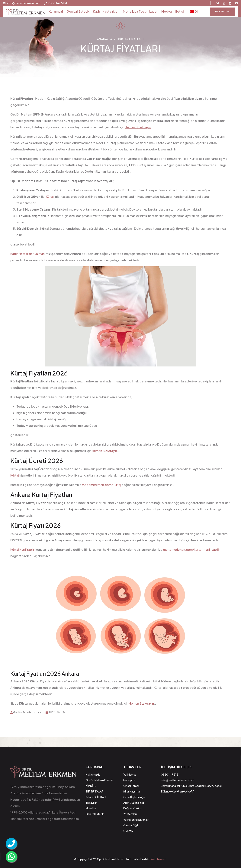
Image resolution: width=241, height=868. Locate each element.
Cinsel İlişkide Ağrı (134, 797)
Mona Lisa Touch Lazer (140, 11)
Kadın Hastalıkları (106, 11)
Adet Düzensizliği (134, 803)
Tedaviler (91, 803)
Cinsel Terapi (131, 786)
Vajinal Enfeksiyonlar (136, 820)
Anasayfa (105, 39)
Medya (167, 11)
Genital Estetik (78, 11)
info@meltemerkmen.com (24, 3)
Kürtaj (50, 197)
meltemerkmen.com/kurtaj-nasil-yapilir (191, 550)
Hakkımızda (93, 774)
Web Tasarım (159, 859)
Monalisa (91, 808)
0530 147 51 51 (58, 3)
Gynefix (128, 831)
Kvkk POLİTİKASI (96, 797)
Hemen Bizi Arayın (104, 451)
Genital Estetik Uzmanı (26, 712)
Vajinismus (130, 774)
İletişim (181, 11)
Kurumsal (56, 11)
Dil (194, 11)
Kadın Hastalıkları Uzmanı (28, 254)
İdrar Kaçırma (132, 791)
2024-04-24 (56, 712)
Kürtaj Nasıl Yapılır (23, 550)
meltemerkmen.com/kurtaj (101, 485)
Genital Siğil (131, 825)
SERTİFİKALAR (95, 791)
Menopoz (129, 780)
